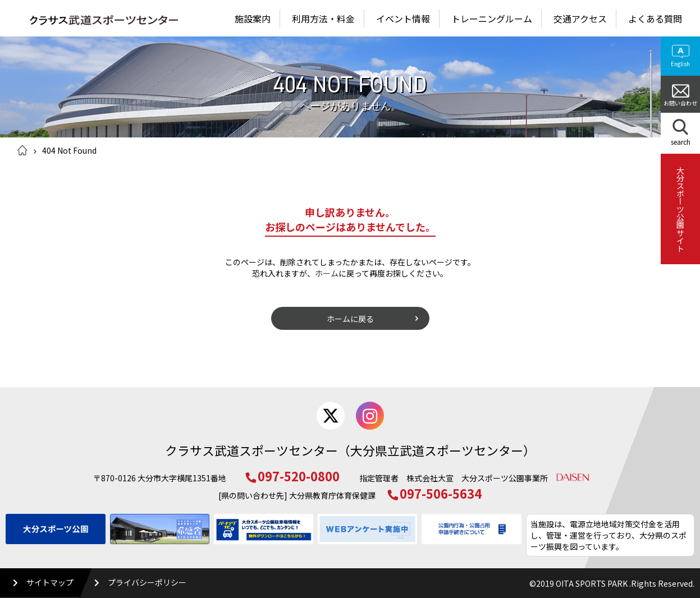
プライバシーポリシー (141, 582)
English (680, 56)
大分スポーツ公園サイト (680, 209)
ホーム (22, 150)
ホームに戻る (350, 319)
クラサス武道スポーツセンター (98, 21)
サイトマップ (44, 582)
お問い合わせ (680, 96)
